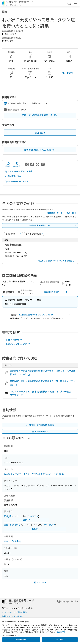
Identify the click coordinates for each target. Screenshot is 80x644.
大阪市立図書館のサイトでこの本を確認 (57, 261)
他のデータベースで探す (16, 182)
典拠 (27, 520)
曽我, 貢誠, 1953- (12, 525)
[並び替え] (13, 234)
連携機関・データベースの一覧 (62, 213)
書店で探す (40, 133)
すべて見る (68, 73)
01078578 (33, 516)
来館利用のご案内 (56, 292)
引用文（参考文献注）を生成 (18, 171)
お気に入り (8, 164)
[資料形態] (34, 234)
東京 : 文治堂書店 (12, 541)
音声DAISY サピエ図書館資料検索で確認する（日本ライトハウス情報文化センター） (43, 373)
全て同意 (60, 639)
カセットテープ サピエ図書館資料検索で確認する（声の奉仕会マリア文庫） (42, 393)
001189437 (49, 525)
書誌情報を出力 (13, 176)
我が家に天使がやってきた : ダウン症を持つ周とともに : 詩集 (34, 474)
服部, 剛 (8, 516)
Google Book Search (18, 344)
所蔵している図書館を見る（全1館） (40, 115)
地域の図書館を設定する (53, 225)
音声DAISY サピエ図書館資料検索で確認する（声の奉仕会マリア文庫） (43, 383)
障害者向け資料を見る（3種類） (40, 150)
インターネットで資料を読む (15, 612)
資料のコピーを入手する (13, 616)
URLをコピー (17, 164)
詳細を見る (61, 632)
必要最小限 (21, 639)
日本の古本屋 (14, 340)
